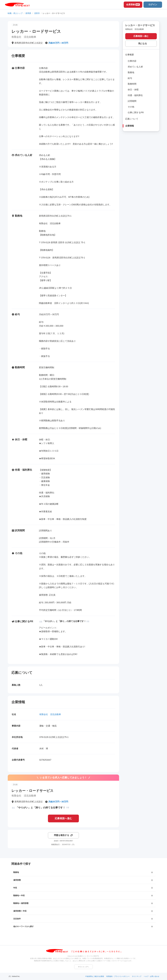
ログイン (153, 4)
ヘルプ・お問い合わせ (152, 976)
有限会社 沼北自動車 (50, 714)
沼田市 (37, 13)
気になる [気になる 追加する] (143, 43)
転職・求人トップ (15, 13)
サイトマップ (137, 976)
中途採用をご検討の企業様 (95, 976)
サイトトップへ (83, 967)
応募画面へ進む (63, 818)
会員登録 (133, 4)
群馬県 (28, 13)
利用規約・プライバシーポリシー (118, 976)
